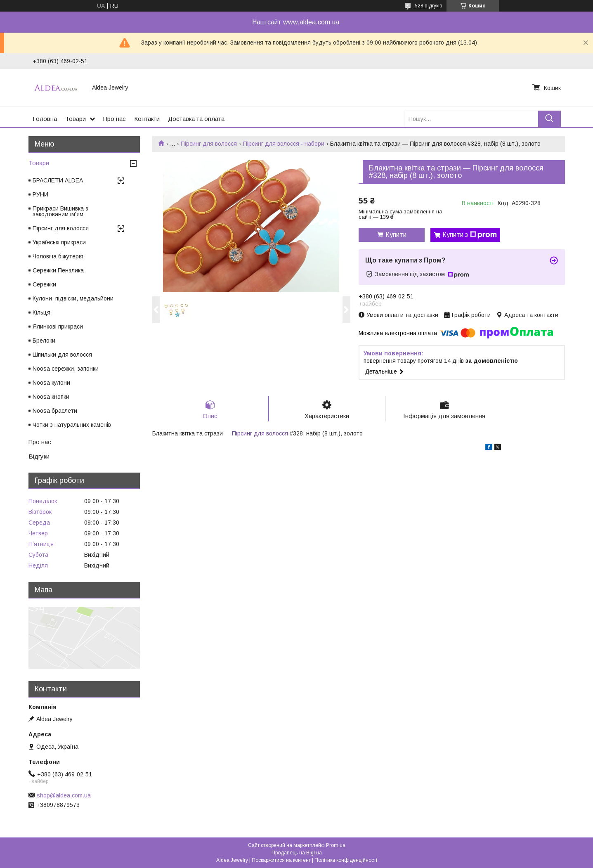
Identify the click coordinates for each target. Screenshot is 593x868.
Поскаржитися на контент (281, 860)
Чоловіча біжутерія (58, 256)
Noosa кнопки (51, 397)
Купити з (470, 235)
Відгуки (39, 456)
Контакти (147, 119)
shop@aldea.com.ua (64, 795)
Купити (396, 235)
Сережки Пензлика (58, 270)
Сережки (44, 284)
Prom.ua (336, 845)
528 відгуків (429, 6)
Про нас (115, 119)
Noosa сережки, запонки (66, 369)
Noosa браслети (55, 411)
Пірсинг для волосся (209, 144)
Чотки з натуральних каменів (72, 425)
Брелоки (44, 341)
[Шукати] (549, 119)
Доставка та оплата (196, 119)
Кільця (41, 312)
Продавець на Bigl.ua (297, 853)
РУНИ (40, 194)
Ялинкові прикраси (58, 326)
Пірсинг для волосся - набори (284, 144)
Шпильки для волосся (62, 355)
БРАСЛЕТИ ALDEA (58, 180)
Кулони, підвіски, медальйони (73, 298)
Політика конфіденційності (346, 860)
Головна (45, 119)
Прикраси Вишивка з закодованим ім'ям (60, 211)
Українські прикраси (59, 242)
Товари (76, 119)
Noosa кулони (51, 383)
